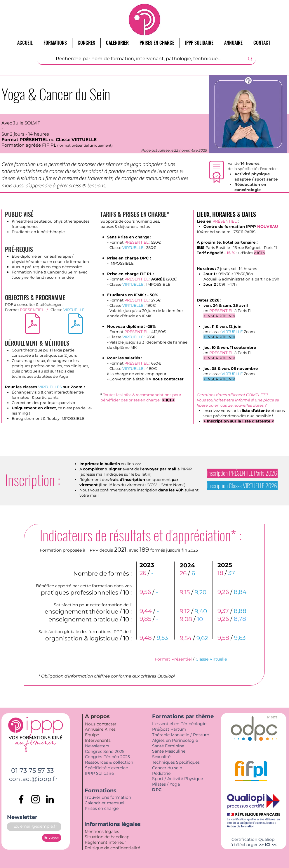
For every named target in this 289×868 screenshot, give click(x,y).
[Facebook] (21, 799)
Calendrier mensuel (105, 803)
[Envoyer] (52, 838)
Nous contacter (101, 724)
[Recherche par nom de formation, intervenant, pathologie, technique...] (138, 59)
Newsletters (97, 746)
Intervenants (98, 740)
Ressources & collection (109, 762)
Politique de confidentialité (113, 848)
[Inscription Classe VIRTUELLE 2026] (242, 486)
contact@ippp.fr (33, 779)
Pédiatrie (161, 773)
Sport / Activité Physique (178, 779)
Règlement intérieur (105, 842)
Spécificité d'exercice (106, 768)
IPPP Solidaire (99, 773)
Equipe (93, 735)
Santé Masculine (169, 751)
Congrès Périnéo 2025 (107, 757)
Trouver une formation (108, 797)
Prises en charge (102, 808)
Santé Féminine (168, 746)
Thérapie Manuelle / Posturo (181, 735)
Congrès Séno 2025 (105, 751)
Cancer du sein (167, 768)
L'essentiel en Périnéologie (179, 724)
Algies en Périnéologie (175, 740)
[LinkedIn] (50, 799)
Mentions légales (102, 831)
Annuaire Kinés (100, 729)
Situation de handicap (108, 837)
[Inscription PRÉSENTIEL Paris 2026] (242, 473)
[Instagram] (35, 799)
